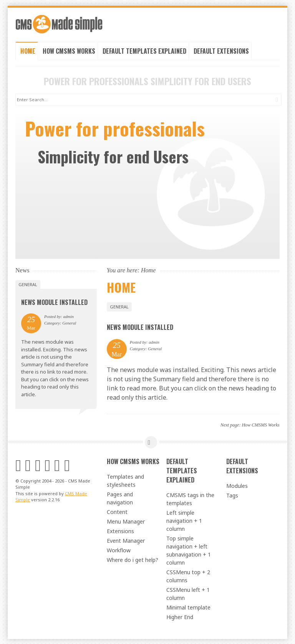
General (119, 306)
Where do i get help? (133, 559)
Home (28, 50)
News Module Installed (140, 327)
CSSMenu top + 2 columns (188, 575)
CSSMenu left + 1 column (188, 593)
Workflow (119, 549)
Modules (237, 485)
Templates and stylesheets (125, 480)
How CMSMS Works (69, 50)
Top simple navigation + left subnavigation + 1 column (189, 550)
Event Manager (126, 540)
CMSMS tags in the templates (190, 498)
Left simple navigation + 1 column (184, 520)
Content (117, 511)
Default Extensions (221, 50)
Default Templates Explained (144, 50)
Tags (232, 495)
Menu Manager (126, 521)
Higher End (180, 616)
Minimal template (188, 607)
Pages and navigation (120, 497)
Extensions (120, 530)
